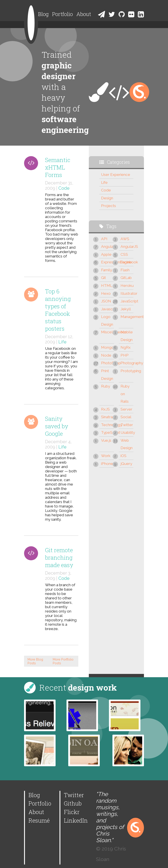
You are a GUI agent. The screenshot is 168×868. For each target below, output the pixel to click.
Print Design (107, 375)
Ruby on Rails (125, 394)
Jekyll (126, 309)
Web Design (127, 444)
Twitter (127, 425)
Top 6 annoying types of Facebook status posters (58, 310)
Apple (106, 254)
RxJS (105, 409)
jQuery (126, 464)
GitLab (126, 278)
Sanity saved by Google (57, 426)
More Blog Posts (35, 661)
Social (126, 417)
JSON (106, 301)
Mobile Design (127, 336)
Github (73, 803)
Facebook (127, 262)
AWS (125, 239)
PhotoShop (108, 363)
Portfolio (62, 14)
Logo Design (107, 321)
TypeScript (108, 432)
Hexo (106, 293)
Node (106, 355)
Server (126, 409)
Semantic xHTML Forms (58, 167)
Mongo (107, 347)
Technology (108, 425)
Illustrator (127, 293)
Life (62, 342)
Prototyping (127, 371)
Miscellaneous (108, 332)
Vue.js (106, 440)
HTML (107, 286)
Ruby (106, 386)
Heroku (127, 286)
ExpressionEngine (108, 262)
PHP (125, 355)
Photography (127, 363)
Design (107, 198)
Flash (125, 270)
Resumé (39, 820)
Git (103, 278)
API (104, 239)
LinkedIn (76, 820)
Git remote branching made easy (59, 557)
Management (127, 317)
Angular (108, 246)
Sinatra (107, 417)
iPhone (107, 464)
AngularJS (127, 246)
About (84, 14)
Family (107, 270)
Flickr (72, 812)
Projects (108, 206)
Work (106, 456)
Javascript (108, 309)
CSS (124, 254)
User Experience (116, 175)
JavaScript (127, 301)
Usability (127, 432)
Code (64, 188)
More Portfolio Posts (63, 661)
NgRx (126, 347)
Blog (43, 14)
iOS (123, 456)
